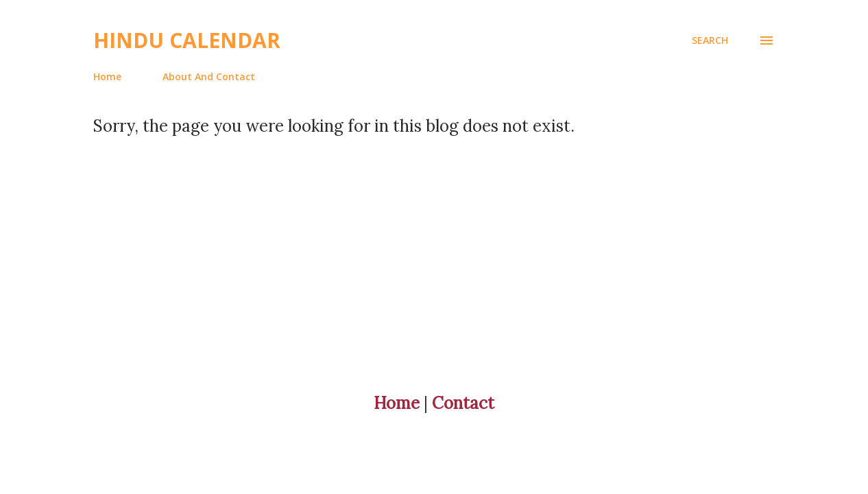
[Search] (710, 40)
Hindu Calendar (187, 40)
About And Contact (209, 77)
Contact (463, 403)
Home (107, 77)
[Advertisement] (411, 233)
